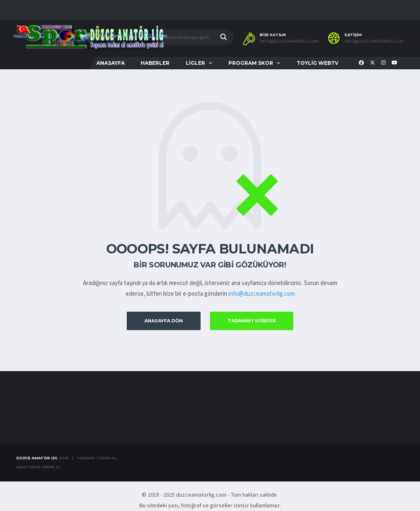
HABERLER (155, 63)
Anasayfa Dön (164, 321)
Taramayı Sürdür (252, 321)
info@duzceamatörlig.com (289, 41)
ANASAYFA (111, 63)
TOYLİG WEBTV (317, 63)
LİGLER (195, 63)
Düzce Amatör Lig (37, 458)
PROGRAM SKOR (251, 63)
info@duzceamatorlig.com (262, 294)
